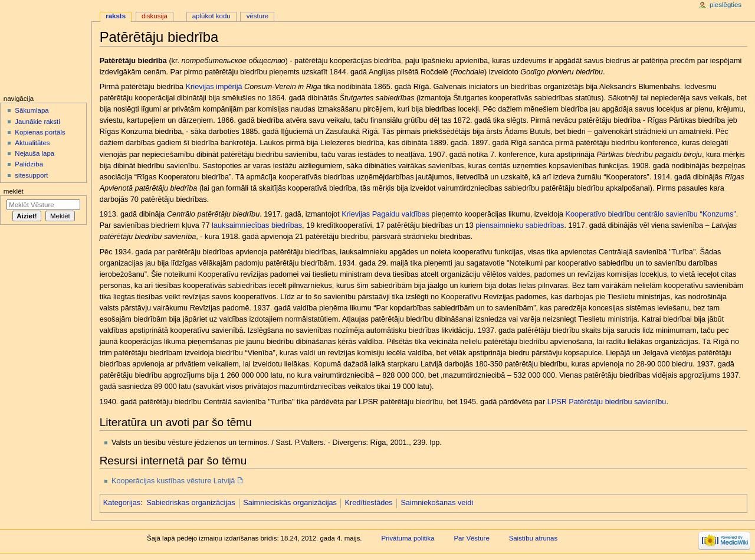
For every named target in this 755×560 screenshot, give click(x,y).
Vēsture (258, 16)
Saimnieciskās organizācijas (290, 503)
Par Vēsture (471, 538)
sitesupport (31, 175)
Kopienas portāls (40, 132)
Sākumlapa (32, 110)
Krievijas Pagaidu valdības (385, 214)
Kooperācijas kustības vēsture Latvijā (173, 481)
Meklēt (14, 191)
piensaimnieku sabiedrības (520, 225)
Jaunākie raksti (37, 122)
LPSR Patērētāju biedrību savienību (607, 402)
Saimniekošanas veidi (437, 503)
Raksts (116, 16)
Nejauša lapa (35, 153)
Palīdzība (29, 164)
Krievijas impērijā (214, 87)
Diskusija (155, 16)
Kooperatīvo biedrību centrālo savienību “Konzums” (651, 214)
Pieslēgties (726, 5)
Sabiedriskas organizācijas (191, 503)
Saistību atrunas (534, 538)
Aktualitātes (32, 143)
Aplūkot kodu (211, 16)
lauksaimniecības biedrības (257, 225)
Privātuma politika (408, 538)
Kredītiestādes (369, 503)
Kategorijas (122, 503)
